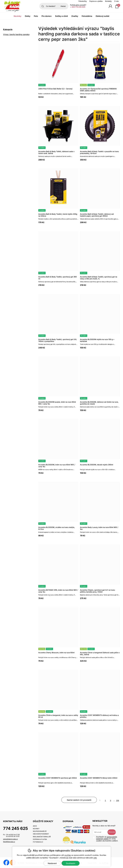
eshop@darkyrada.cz (10, 839)
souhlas (68, 855)
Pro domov (47, 16)
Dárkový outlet (103, 16)
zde (95, 858)
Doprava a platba (96, 1)
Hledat (63, 6)
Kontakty (108, 1)
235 (118, 800)
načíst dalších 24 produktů (79, 800)
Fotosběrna (87, 16)
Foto (36, 16)
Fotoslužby (83, 1)
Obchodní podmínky (41, 834)
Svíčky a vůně (61, 16)
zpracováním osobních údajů (107, 838)
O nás (116, 1)
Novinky (17, 16)
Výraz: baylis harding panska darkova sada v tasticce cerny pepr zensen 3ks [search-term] (17, 35)
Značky (75, 16)
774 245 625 (15, 828)
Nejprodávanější (40, 831)
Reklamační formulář (42, 837)
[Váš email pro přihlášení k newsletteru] (102, 832)
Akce (35, 826)
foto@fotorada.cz (9, 842)
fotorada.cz (38, 842)
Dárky (28, 16)
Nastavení (52, 863)
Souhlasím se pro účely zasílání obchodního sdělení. (105, 839)
